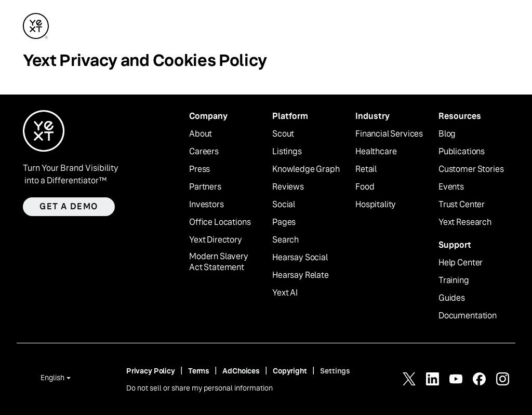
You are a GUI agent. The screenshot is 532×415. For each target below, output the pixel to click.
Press (199, 169)
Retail (366, 169)
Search (285, 240)
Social (284, 205)
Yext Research (465, 222)
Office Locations (220, 222)
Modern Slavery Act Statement (219, 262)
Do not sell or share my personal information (199, 388)
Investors (207, 205)
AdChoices (241, 371)
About (201, 134)
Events (451, 187)
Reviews (288, 187)
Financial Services (389, 134)
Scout (283, 134)
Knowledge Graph (306, 169)
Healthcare (376, 152)
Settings (335, 371)
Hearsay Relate (301, 275)
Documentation (468, 316)
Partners (205, 187)
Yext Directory (216, 240)
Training (454, 280)
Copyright (290, 371)
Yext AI (285, 293)
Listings (287, 152)
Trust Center (462, 205)
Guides (452, 298)
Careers (204, 152)
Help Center (461, 263)
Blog (447, 134)
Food (365, 187)
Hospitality (376, 205)
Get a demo (69, 206)
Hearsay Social (300, 258)
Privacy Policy (151, 371)
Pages (284, 222)
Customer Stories (471, 169)
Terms (199, 371)
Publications (462, 152)
